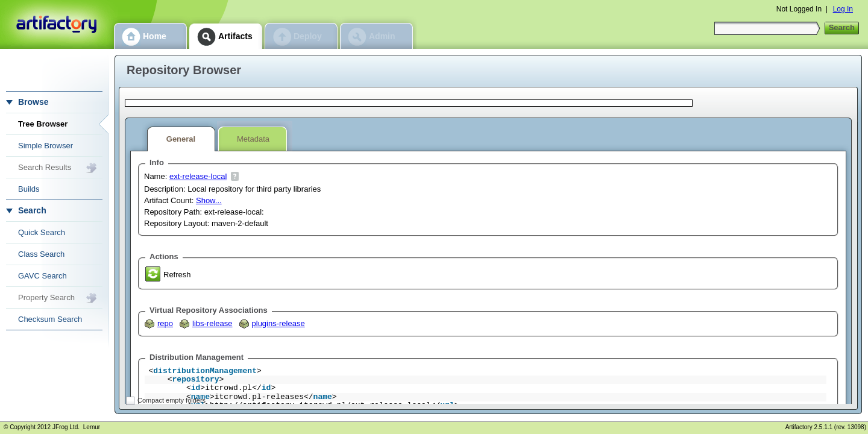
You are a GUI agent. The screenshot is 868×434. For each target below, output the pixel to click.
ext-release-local (198, 176)
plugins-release (278, 323)
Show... (209, 200)
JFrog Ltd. (66, 427)
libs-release (212, 323)
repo (165, 323)
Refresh (177, 275)
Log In (843, 9)
